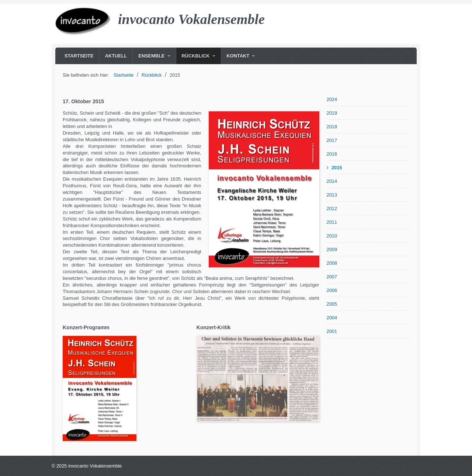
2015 (337, 168)
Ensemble (151, 56)
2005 (332, 304)
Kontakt (238, 56)
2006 (332, 290)
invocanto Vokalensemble (191, 19)
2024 (332, 99)
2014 (332, 181)
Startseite (79, 56)
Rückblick (196, 56)
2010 (332, 236)
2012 (332, 209)
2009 (332, 249)
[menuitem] (79, 56)
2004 (332, 318)
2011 (332, 222)
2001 (332, 331)
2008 (332, 263)
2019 (332, 113)
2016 (332, 154)
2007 (332, 277)
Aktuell (116, 56)
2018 (332, 127)
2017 (332, 140)
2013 (332, 195)
